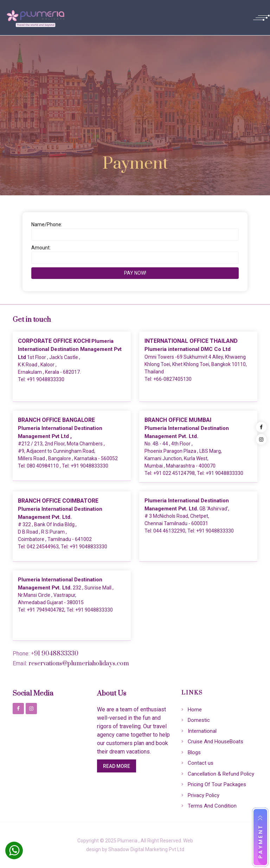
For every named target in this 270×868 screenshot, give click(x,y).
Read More (117, 766)
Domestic (199, 720)
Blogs (194, 752)
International (202, 731)
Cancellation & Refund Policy (221, 774)
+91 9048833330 (46, 379)
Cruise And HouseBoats (216, 742)
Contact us (201, 763)
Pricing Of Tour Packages (217, 784)
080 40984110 (43, 466)
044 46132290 (169, 531)
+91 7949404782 (46, 610)
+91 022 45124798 (174, 473)
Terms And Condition (212, 806)
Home (195, 710)
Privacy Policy (204, 795)
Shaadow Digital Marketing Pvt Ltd (146, 849)
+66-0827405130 (172, 379)
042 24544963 (43, 547)
